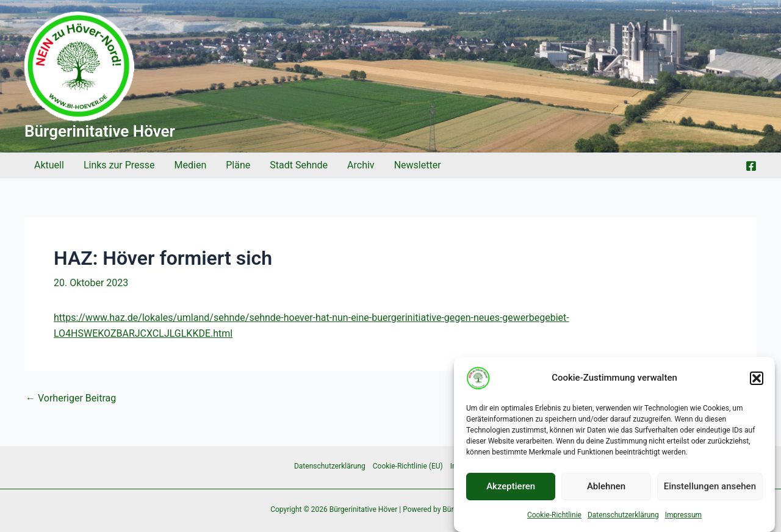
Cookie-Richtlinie (554, 517)
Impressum (683, 517)
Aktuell (49, 165)
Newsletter (418, 165)
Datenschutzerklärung (623, 517)
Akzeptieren (511, 489)
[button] (757, 381)
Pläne (238, 165)
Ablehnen (606, 489)
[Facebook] (751, 166)
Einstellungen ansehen (710, 489)
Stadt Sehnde (299, 165)
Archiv (361, 165)
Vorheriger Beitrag (71, 398)
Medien (191, 165)
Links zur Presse (119, 165)
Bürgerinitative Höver (100, 131)
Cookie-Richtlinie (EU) (408, 466)
